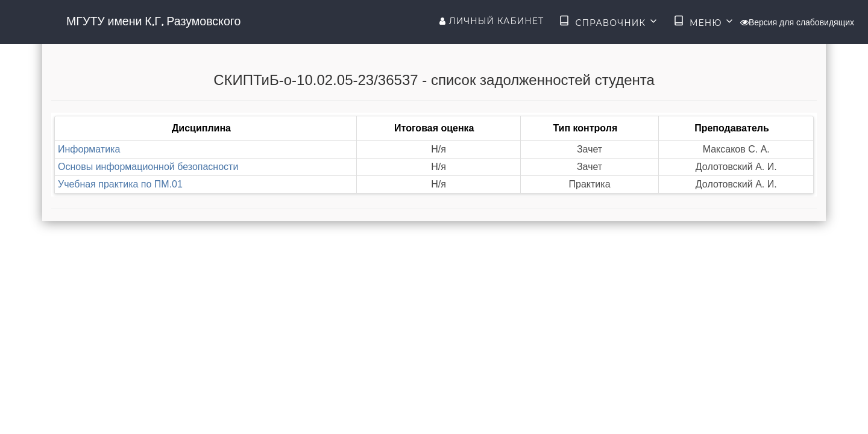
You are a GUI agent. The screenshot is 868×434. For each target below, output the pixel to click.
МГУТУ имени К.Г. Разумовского (153, 21)
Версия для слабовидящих (797, 22)
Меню (704, 22)
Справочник (609, 22)
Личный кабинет (492, 21)
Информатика (89, 149)
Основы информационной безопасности (148, 167)
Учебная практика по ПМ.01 (120, 184)
